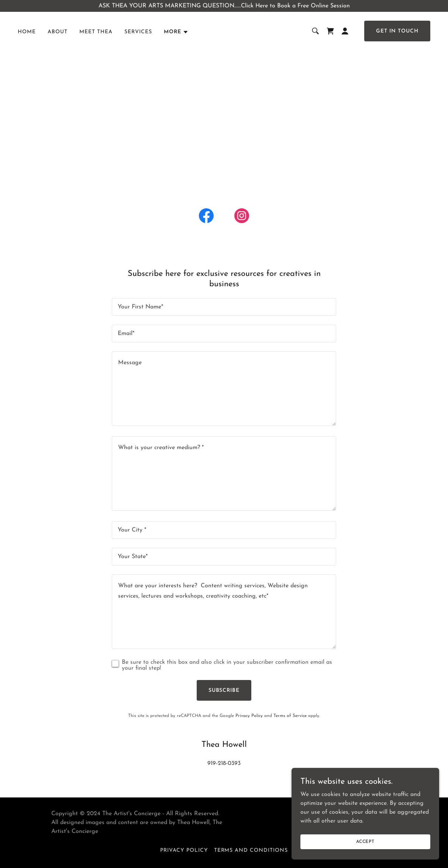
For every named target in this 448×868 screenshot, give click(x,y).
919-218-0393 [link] (224, 763)
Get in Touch (397, 31)
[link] (330, 31)
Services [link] (138, 32)
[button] (176, 32)
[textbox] (224, 307)
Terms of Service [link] (290, 716)
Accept (365, 841)
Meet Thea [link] (96, 32)
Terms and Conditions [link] (251, 850)
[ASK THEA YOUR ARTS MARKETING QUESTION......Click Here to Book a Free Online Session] (224, 6)
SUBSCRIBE (224, 691)
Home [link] (27, 32)
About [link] (58, 32)
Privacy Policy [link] (249, 716)
